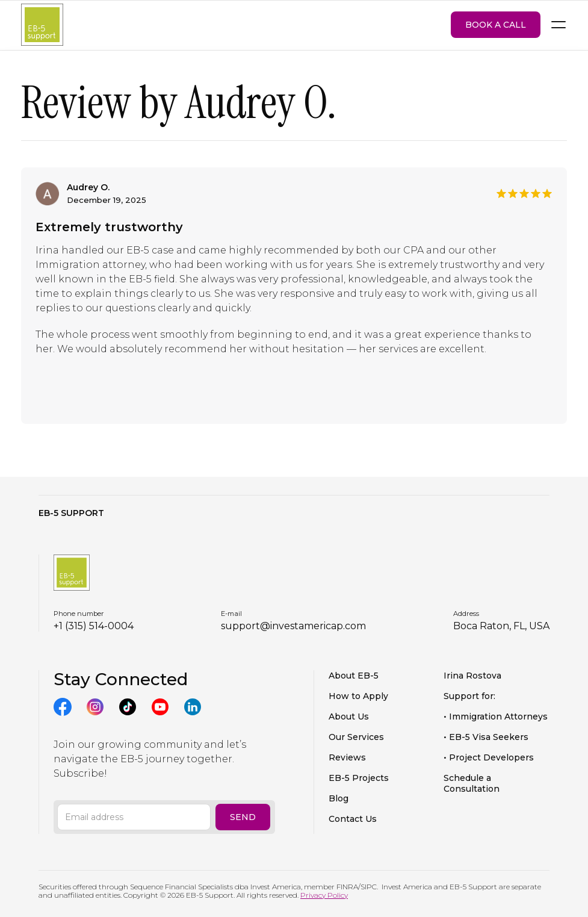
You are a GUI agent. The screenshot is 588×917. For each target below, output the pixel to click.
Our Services (356, 737)
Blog (339, 798)
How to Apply (358, 696)
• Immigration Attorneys (496, 717)
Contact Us (353, 819)
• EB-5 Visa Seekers (486, 737)
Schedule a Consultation (472, 783)
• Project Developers (489, 757)
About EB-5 (354, 676)
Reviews (347, 757)
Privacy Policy (324, 895)
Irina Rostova (472, 676)
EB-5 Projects (359, 778)
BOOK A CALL (496, 25)
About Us (349, 717)
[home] (42, 25)
